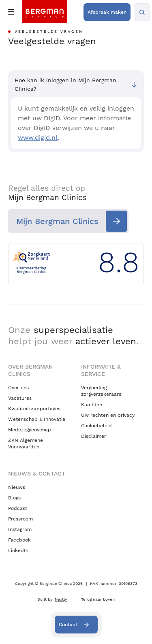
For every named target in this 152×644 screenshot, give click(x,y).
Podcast (18, 508)
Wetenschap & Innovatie (37, 419)
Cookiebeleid (96, 426)
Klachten (92, 405)
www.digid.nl (38, 138)
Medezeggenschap (30, 430)
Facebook (19, 540)
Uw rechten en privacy (108, 415)
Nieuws (17, 487)
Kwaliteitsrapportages (34, 409)
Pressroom (20, 519)
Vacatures (20, 398)
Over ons (18, 388)
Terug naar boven (98, 599)
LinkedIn (18, 550)
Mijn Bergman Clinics (57, 221)
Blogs (14, 498)
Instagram (20, 529)
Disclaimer (94, 436)
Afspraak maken (107, 12)
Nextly (61, 599)
